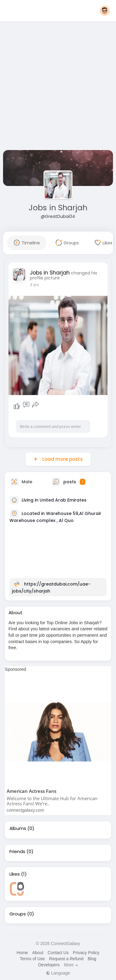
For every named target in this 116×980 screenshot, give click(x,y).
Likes (15, 874)
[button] (105, 11)
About (38, 953)
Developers (49, 965)
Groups (18, 914)
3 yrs (34, 285)
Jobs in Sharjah (58, 208)
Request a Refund (66, 959)
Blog (92, 959)
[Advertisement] (57, 87)
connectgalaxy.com (25, 810)
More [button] (71, 965)
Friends (17, 852)
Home (22, 953)
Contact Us (58, 953)
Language (58, 973)
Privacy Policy (86, 953)
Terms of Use (32, 959)
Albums (18, 828)
